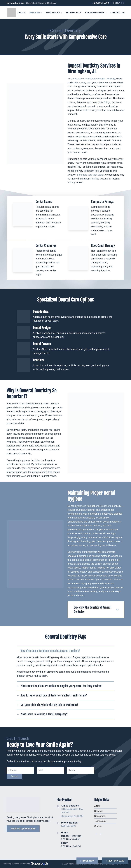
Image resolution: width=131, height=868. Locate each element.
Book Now (87, 861)
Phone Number (70, 823)
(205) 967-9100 (68, 826)
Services (99, 811)
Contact (98, 826)
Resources (100, 816)
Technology (100, 821)
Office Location (70, 806)
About (97, 806)
